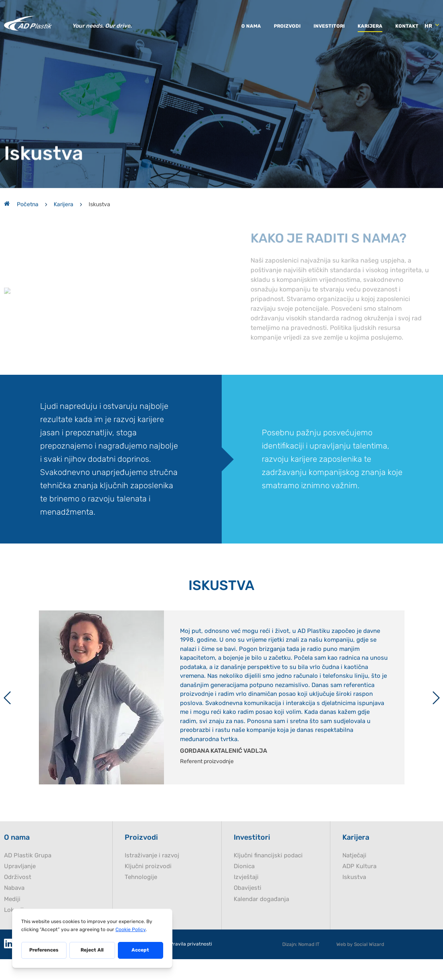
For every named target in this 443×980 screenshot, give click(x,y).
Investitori (329, 25)
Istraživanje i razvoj (152, 878)
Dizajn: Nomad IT (301, 966)
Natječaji (354, 878)
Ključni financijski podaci (268, 878)
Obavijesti (248, 910)
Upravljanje (20, 888)
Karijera (370, 25)
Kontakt (407, 25)
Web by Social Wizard (360, 966)
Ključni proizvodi (148, 888)
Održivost (18, 899)
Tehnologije (141, 899)
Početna (21, 193)
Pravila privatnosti (191, 966)
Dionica (244, 888)
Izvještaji (246, 899)
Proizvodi (287, 25)
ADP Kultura (359, 888)
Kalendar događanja (261, 921)
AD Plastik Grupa (28, 878)
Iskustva (354, 899)
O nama (251, 25)
